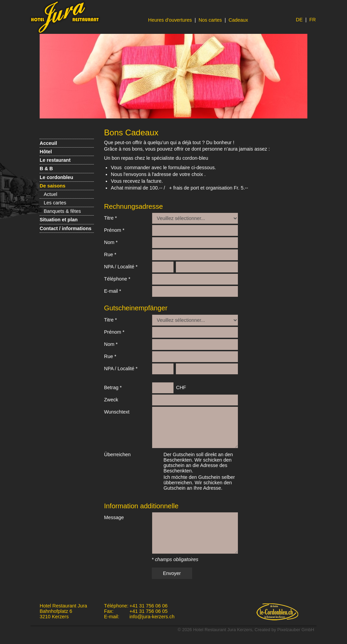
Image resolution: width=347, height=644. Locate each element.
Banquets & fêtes (62, 211)
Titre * (110, 218)
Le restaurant (55, 160)
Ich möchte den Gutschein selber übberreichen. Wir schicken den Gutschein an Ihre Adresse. (199, 483)
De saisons (53, 186)
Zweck (111, 400)
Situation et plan (59, 220)
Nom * (111, 242)
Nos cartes (210, 20)
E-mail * (113, 291)
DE (299, 20)
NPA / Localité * (121, 267)
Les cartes (55, 203)
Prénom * (114, 230)
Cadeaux (238, 20)
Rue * (110, 254)
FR (313, 20)
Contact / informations (66, 228)
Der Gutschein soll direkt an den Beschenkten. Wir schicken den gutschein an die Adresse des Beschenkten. (198, 463)
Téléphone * (117, 279)
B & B (46, 169)
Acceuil (48, 143)
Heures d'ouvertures (170, 20)
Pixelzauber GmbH (296, 630)
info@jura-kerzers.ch (152, 617)
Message (114, 517)
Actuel (50, 194)
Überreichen (117, 454)
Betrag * (113, 387)
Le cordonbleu (56, 177)
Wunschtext (117, 412)
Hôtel (46, 152)
